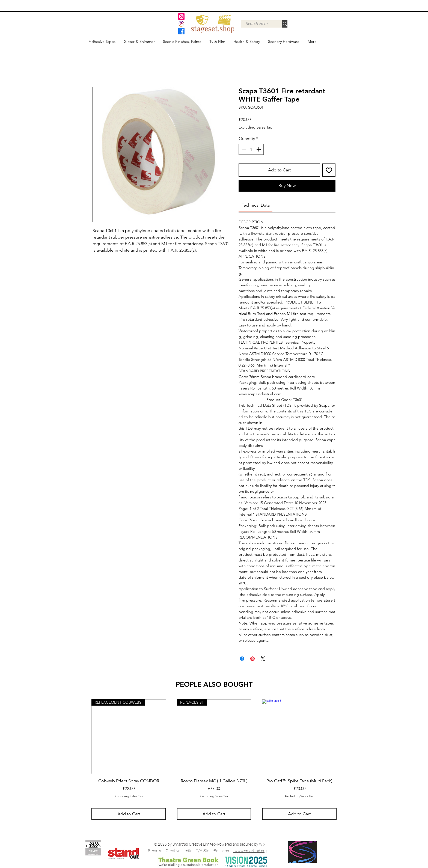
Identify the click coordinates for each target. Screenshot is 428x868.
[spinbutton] (251, 149)
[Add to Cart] (129, 814)
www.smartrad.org (251, 851)
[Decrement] (243, 149)
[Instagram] (181, 17)
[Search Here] (256, 24)
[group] (214, 760)
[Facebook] (181, 31)
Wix (262, 844)
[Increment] (259, 149)
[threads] (181, 24)
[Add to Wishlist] (329, 170)
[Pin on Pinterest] (252, 659)
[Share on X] (263, 659)
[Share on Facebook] (242, 659)
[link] (256, 205)
